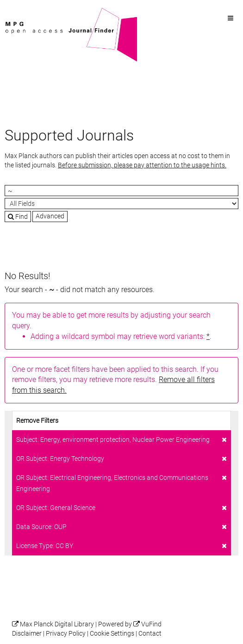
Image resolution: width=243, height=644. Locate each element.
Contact (150, 634)
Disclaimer (27, 634)
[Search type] (121, 204)
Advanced (50, 216)
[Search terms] (121, 191)
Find (18, 217)
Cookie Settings (112, 634)
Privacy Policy (66, 634)
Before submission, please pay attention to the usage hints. (142, 165)
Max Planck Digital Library (57, 624)
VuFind (19, 13)
